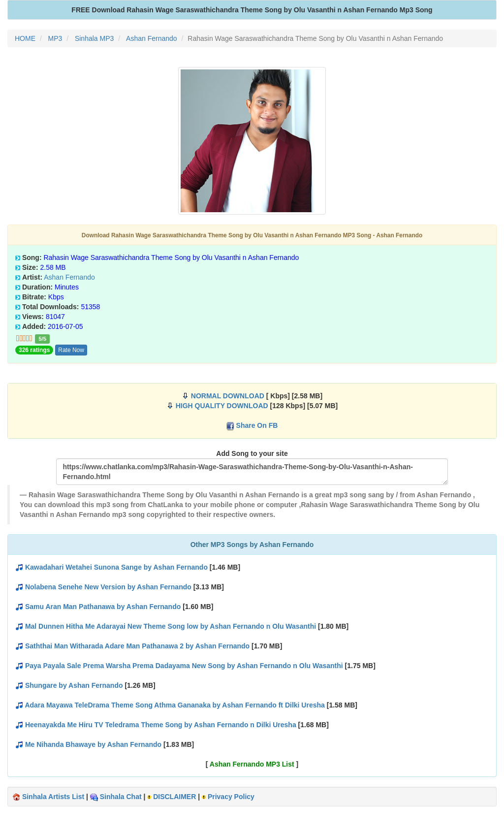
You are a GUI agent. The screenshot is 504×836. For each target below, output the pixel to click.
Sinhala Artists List (53, 797)
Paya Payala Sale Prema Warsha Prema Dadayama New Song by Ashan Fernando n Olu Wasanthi (184, 666)
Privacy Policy (231, 797)
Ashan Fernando (69, 277)
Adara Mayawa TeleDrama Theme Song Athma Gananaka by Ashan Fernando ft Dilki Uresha (174, 705)
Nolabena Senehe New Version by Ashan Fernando (108, 587)
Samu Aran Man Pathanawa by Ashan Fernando (103, 607)
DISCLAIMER (174, 797)
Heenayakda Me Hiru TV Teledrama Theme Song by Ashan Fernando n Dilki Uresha (161, 725)
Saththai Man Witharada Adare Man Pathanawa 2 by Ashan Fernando (137, 646)
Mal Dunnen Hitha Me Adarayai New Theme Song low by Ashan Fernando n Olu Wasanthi (171, 626)
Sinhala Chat (121, 797)
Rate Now (71, 350)
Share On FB (257, 425)
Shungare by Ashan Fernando (74, 685)
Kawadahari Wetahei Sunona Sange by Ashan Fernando (116, 567)
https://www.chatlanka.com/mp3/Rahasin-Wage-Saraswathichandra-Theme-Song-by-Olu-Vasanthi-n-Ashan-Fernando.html (252, 472)
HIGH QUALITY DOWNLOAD (222, 406)
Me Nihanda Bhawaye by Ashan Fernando (93, 744)
